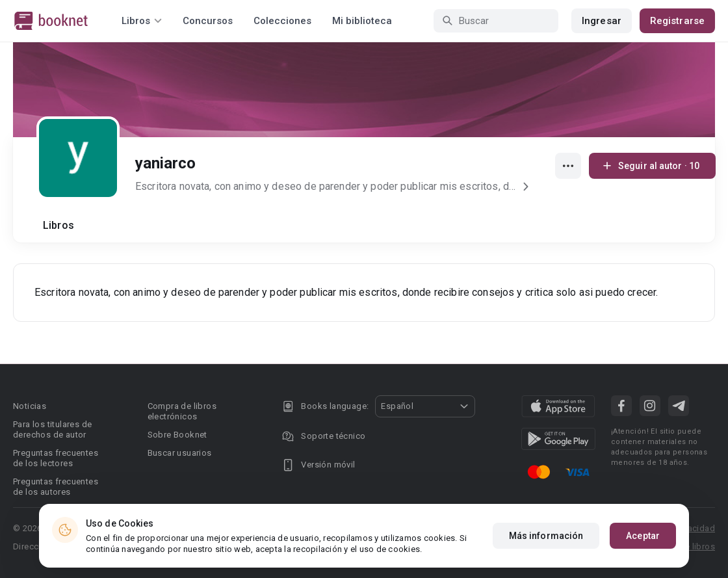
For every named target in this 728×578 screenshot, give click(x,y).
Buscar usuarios (180, 453)
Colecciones (282, 21)
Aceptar (643, 536)
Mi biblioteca (362, 21)
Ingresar (602, 21)
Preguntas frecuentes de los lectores (56, 458)
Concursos (208, 21)
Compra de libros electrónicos (182, 411)
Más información (546, 536)
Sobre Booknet (177, 435)
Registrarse (677, 21)
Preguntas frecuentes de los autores (56, 487)
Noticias (30, 406)
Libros (58, 225)
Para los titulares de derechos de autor (52, 429)
